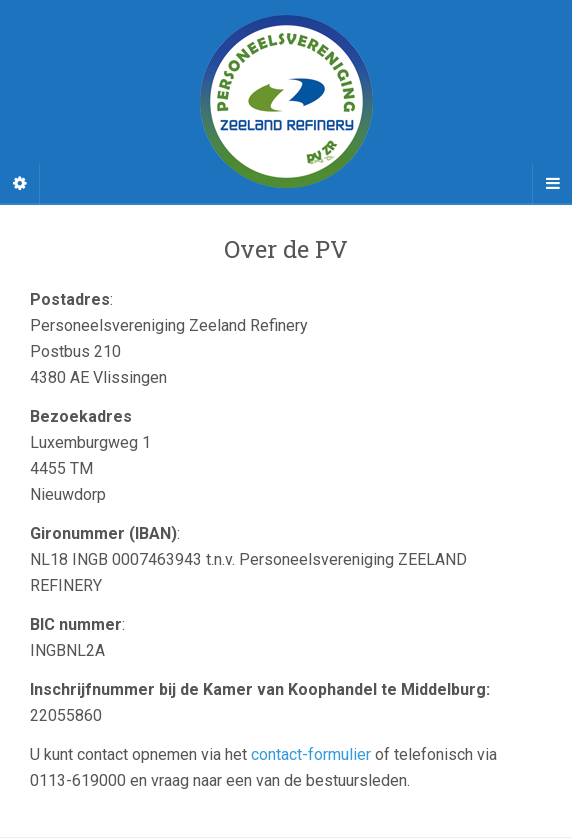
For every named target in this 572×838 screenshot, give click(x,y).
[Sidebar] (20, 184)
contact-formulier (311, 754)
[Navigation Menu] (552, 184)
